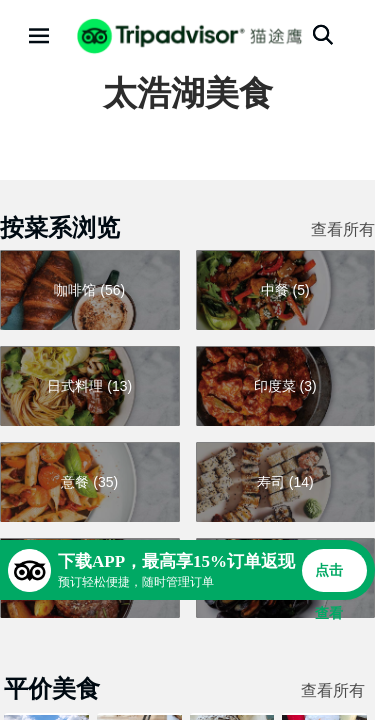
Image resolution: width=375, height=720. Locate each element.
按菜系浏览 (60, 227)
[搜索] (323, 35)
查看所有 (343, 229)
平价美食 (52, 688)
